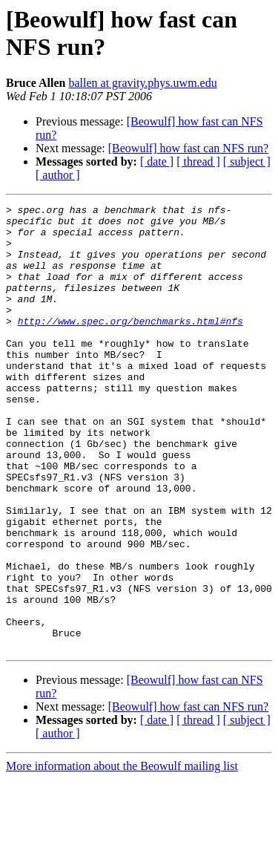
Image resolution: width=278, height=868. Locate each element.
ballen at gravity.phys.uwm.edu (142, 83)
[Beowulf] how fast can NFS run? (188, 148)
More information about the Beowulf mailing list (122, 855)
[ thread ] (198, 161)
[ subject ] (247, 161)
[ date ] (157, 161)
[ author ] (58, 175)
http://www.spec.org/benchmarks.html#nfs (130, 345)
